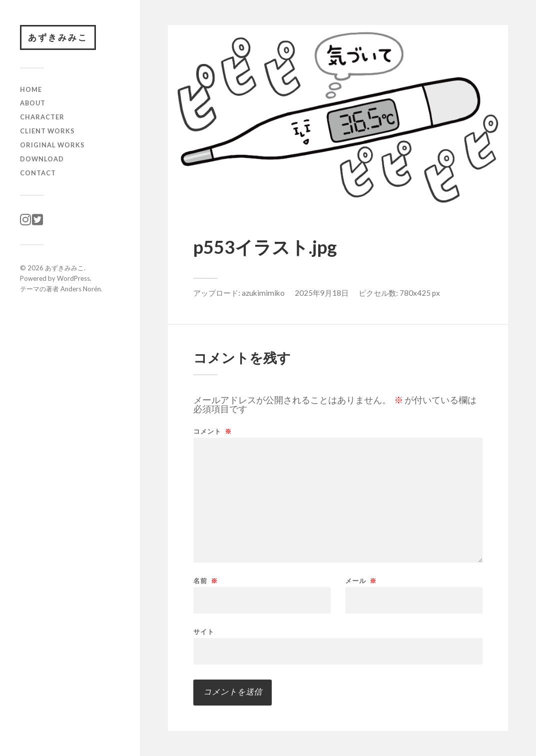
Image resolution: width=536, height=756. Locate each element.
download (42, 159)
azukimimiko (263, 293)
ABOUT (33, 103)
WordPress (73, 278)
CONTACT (38, 173)
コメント (213, 431)
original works (52, 145)
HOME (31, 89)
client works (47, 131)
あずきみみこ (58, 37)
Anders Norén (81, 289)
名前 (206, 581)
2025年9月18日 (322, 293)
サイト (204, 631)
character (42, 117)
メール (361, 581)
